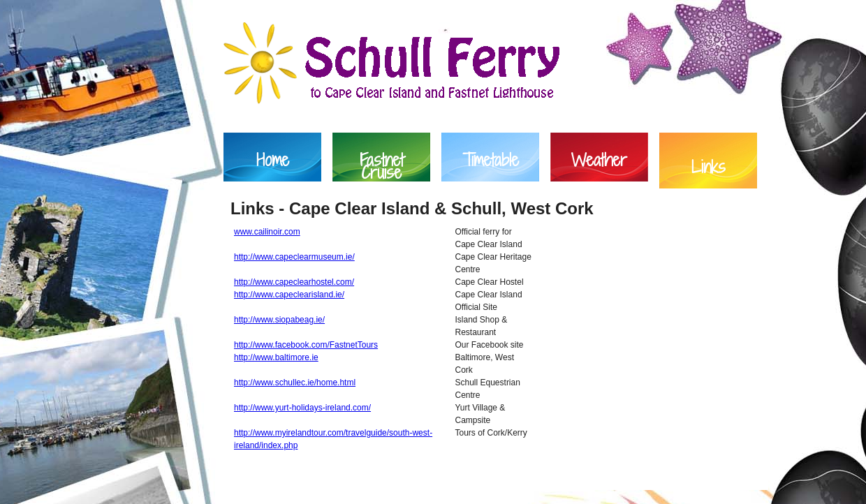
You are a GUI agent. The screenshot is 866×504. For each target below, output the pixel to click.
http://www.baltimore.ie (276, 357)
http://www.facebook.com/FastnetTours (306, 345)
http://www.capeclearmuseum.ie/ (294, 257)
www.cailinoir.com (267, 232)
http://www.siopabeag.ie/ (279, 320)
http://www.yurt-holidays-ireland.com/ (302, 408)
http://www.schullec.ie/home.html (295, 383)
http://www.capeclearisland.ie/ (289, 295)
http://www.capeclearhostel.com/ (294, 282)
